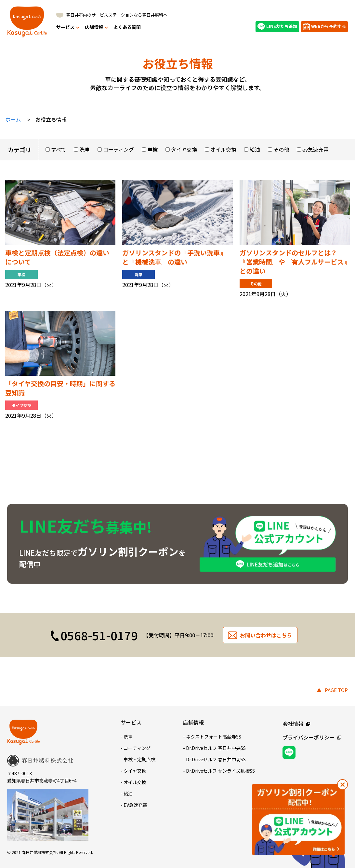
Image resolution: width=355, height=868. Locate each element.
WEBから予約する (324, 27)
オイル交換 (223, 149)
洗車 (85, 149)
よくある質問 (127, 27)
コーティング (118, 149)
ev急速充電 (316, 149)
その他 (281, 149)
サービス (68, 27)
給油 (255, 149)
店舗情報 (96, 27)
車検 (152, 149)
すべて (59, 149)
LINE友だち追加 (277, 27)
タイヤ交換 (184, 149)
